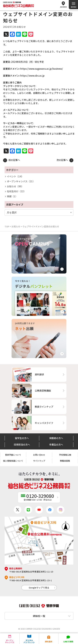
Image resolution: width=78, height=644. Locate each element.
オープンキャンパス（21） (21, 181)
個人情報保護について (13, 461)
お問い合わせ (39, 455)
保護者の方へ (56, 438)
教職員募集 (65, 461)
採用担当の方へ (22, 444)
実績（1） (12, 196)
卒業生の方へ (56, 444)
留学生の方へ (22, 438)
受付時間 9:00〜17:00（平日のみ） (38, 497)
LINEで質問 (68, 641)
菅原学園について (13, 455)
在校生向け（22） (16, 191)
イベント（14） (15, 176)
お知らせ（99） (15, 186)
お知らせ (16, 226)
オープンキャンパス (10, 641)
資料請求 (49, 641)
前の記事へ (14, 160)
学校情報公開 (65, 455)
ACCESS (63, 7)
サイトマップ (39, 461)
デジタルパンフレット (29, 641)
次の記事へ (62, 160)
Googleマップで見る (39, 588)
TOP (7, 226)
